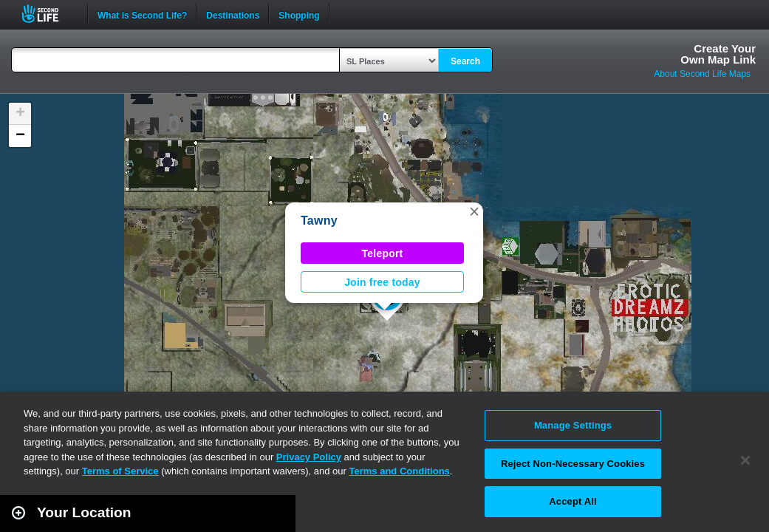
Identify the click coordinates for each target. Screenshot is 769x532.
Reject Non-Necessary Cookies (573, 464)
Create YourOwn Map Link (718, 54)
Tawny (319, 221)
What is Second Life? (142, 14)
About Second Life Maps (702, 74)
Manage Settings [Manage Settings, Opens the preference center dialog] (573, 425)
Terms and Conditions (400, 471)
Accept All (573, 501)
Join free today (382, 282)
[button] (474, 211)
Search (465, 61)
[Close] (745, 460)
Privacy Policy (309, 457)
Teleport (383, 253)
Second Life (48, 14)
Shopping (299, 14)
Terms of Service (120, 471)
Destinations (233, 14)
